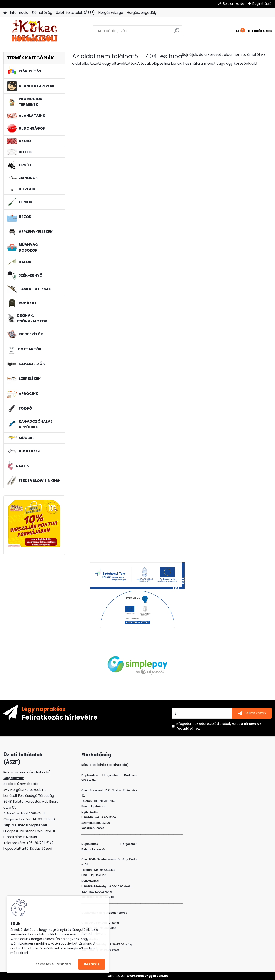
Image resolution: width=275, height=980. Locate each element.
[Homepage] (5, 13)
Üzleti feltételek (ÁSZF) (75, 13)
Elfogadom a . (219, 726)
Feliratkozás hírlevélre (60, 717)
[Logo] (35, 31)
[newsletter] (252, 713)
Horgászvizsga (111, 13)
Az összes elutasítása (53, 964)
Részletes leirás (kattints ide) (105, 765)
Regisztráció (262, 4)
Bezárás (92, 964)
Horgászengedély (142, 13)
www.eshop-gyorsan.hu (147, 976)
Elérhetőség (42, 13)
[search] (177, 32)
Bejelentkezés (234, 4)
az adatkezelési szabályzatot (217, 724)
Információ (19, 13)
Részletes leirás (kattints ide (26, 772)
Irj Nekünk (30, 837)
